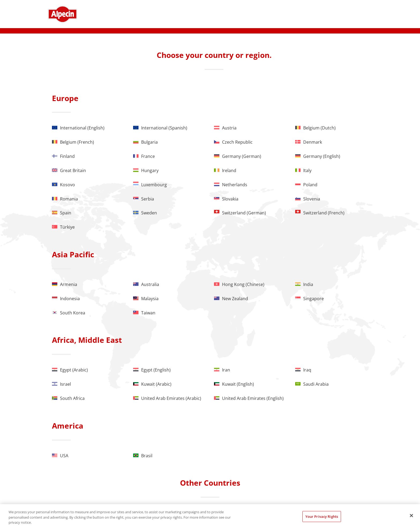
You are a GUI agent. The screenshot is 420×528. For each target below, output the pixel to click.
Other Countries (210, 483)
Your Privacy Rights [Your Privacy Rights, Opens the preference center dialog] (322, 516)
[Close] (411, 515)
